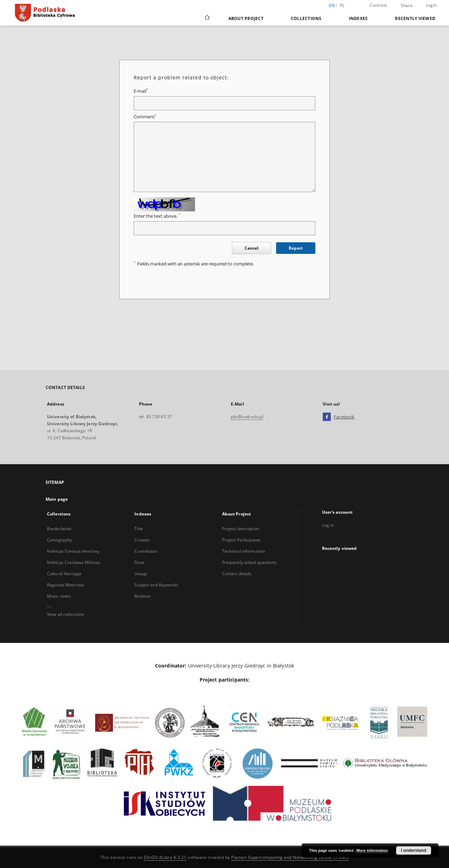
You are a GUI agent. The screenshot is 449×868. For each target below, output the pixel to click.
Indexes (358, 18)
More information (372, 850)
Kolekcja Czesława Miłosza (73, 562)
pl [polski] (342, 5)
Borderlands (59, 529)
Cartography (59, 540)
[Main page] (207, 18)
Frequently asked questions (249, 562)
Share (407, 6)
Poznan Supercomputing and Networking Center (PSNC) (290, 857)
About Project (246, 18)
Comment (145, 117)
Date (139, 562)
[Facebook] (327, 417)
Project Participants (241, 540)
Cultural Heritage (64, 574)
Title (139, 529)
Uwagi (141, 574)
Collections (306, 18)
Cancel (252, 248)
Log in (328, 525)
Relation (142, 596)
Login (431, 5)
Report (296, 248)
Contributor (146, 551)
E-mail (141, 91)
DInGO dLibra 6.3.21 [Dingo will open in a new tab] (165, 857)
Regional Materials (66, 585)
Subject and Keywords (156, 585)
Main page (57, 499)
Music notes (59, 596)
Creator (142, 540)
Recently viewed (415, 18)
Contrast (378, 5)
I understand (414, 850)
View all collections (66, 614)
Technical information (244, 551)
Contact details (237, 574)
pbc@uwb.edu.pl (247, 417)
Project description (241, 529)
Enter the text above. (157, 216)
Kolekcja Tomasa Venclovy (73, 551)
